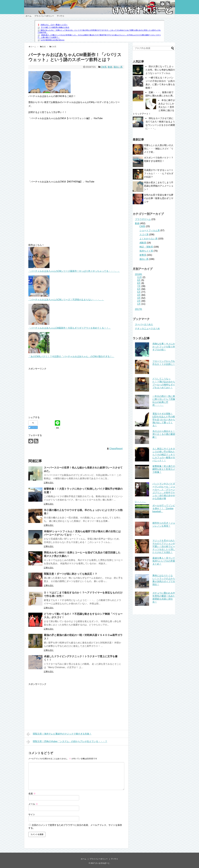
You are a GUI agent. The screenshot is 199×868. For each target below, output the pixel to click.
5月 (139, 292)
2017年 (139, 309)
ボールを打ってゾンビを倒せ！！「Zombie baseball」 (164, 508)
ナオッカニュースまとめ (147, 328)
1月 (139, 304)
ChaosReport (116, 449)
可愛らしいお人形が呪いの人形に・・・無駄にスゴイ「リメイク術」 (159, 149)
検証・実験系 (146, 247)
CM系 (104, 67)
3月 (139, 298)
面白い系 (118, 67)
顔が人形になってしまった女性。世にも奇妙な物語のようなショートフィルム (160, 70)
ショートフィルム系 (150, 230)
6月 (139, 289)
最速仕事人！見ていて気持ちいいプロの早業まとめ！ (164, 561)
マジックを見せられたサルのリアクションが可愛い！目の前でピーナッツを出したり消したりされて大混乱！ (164, 546)
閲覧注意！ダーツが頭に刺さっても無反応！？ (71, 574)
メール (33, 804)
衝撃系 (143, 255)
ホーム (28, 16)
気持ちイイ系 (146, 251)
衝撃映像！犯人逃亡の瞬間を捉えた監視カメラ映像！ (164, 469)
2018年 (139, 274)
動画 (110, 67)
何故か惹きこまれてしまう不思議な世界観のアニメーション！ (159, 186)
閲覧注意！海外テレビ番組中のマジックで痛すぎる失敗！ (59, 734)
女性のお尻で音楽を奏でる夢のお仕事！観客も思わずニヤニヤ (159, 198)
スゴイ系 (144, 235)
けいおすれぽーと (102, 863)
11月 (140, 277)
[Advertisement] (52, 390)
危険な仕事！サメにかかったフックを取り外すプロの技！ (164, 347)
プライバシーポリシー (44, 16)
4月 (139, 295)
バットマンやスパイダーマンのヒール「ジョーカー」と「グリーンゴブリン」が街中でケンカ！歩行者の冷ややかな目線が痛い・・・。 (155, 493)
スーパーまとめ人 (144, 324)
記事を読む (49, 483)
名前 (32, 794)
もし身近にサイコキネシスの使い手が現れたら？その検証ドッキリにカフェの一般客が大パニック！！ (164, 455)
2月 (139, 301)
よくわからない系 (149, 239)
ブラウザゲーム (143, 219)
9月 (139, 280)
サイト (32, 814)
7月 (139, 286)
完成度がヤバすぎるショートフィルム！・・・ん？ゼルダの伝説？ (159, 173)
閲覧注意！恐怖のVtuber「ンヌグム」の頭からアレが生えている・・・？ (67, 742)
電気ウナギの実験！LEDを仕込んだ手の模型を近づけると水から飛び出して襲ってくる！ (164, 420)
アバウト (61, 16)
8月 (139, 283)
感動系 (143, 243)
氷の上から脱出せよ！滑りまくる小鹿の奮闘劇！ (164, 434)
